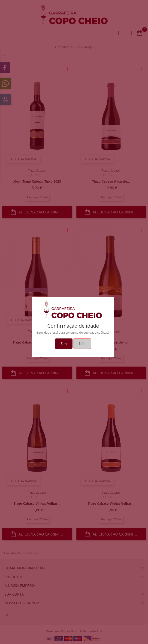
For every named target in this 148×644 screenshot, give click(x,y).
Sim (64, 344)
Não (82, 344)
